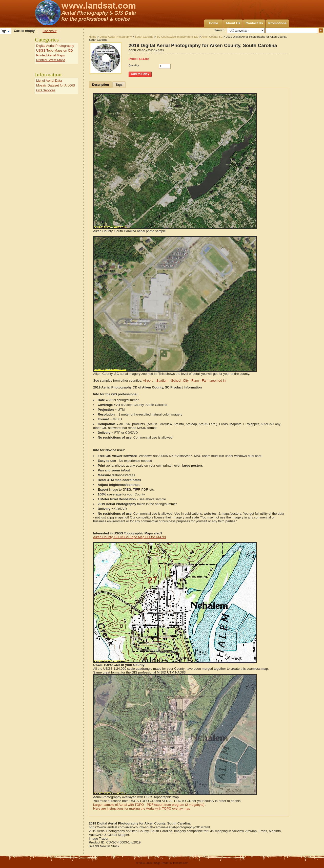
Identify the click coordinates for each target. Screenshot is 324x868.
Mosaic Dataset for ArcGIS (56, 85)
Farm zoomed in (213, 381)
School (176, 381)
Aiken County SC (212, 37)
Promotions (277, 23)
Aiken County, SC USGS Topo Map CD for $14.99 (129, 537)
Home (213, 23)
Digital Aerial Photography (116, 37)
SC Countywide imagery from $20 (177, 37)
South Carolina (144, 37)
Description (100, 85)
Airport (148, 381)
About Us (233, 23)
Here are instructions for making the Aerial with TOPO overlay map (142, 808)
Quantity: (134, 65)
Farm (195, 381)
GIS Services (46, 90)
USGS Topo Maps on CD (54, 50)
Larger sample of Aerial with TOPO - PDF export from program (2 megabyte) (149, 805)
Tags (119, 85)
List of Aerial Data (49, 81)
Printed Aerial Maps (50, 55)
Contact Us (254, 23)
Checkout (49, 31)
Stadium (162, 381)
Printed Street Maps (51, 60)
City (186, 381)
